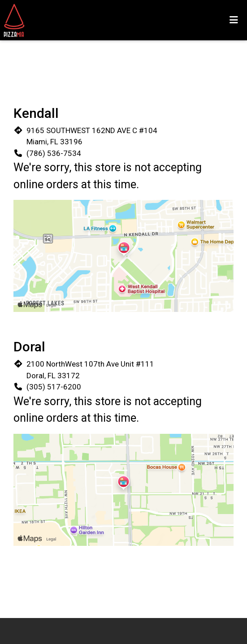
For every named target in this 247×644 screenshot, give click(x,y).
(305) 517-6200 (54, 387)
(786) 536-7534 (54, 153)
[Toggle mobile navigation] (234, 20)
